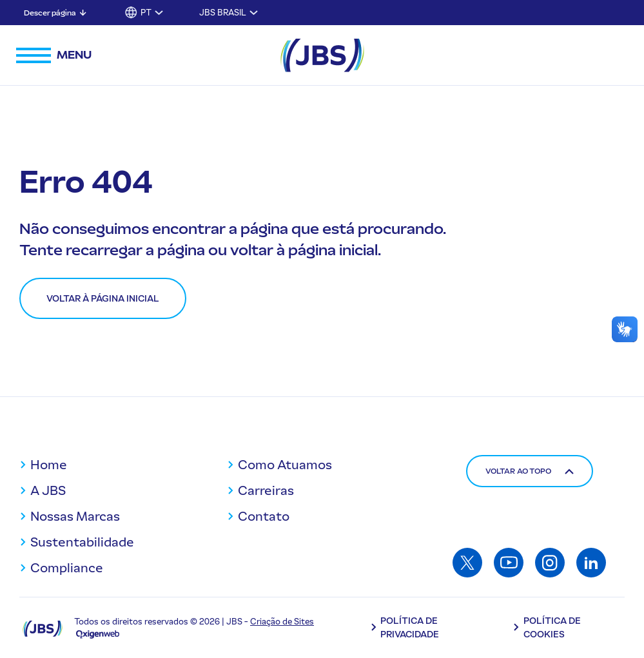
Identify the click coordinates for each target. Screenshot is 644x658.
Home (49, 465)
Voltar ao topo (530, 471)
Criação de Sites (282, 622)
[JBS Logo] (322, 55)
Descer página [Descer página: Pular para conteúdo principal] (50, 13)
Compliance (67, 568)
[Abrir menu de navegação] (54, 55)
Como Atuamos (285, 465)
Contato (264, 516)
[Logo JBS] (43, 628)
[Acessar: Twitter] (467, 563)
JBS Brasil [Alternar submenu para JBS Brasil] (223, 13)
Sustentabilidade (82, 542)
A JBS (48, 490)
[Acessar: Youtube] (509, 563)
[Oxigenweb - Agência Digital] (98, 634)
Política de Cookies (552, 628)
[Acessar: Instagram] (550, 563)
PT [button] (146, 13)
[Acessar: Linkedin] (591, 563)
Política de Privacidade (410, 628)
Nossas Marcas (75, 516)
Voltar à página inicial (103, 299)
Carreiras (266, 490)
